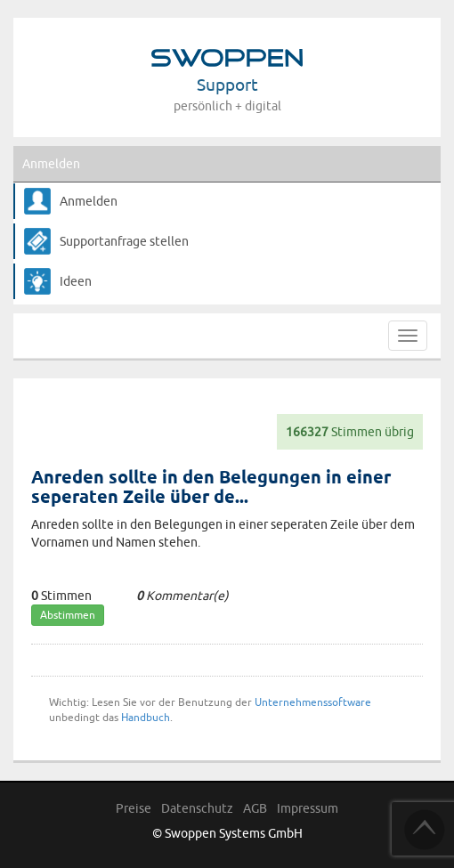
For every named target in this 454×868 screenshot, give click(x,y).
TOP (425, 830)
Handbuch (146, 717)
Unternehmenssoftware (313, 702)
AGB (255, 808)
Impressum (308, 808)
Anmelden (51, 164)
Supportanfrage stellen (124, 241)
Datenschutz (197, 808)
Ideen (76, 281)
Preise (134, 808)
